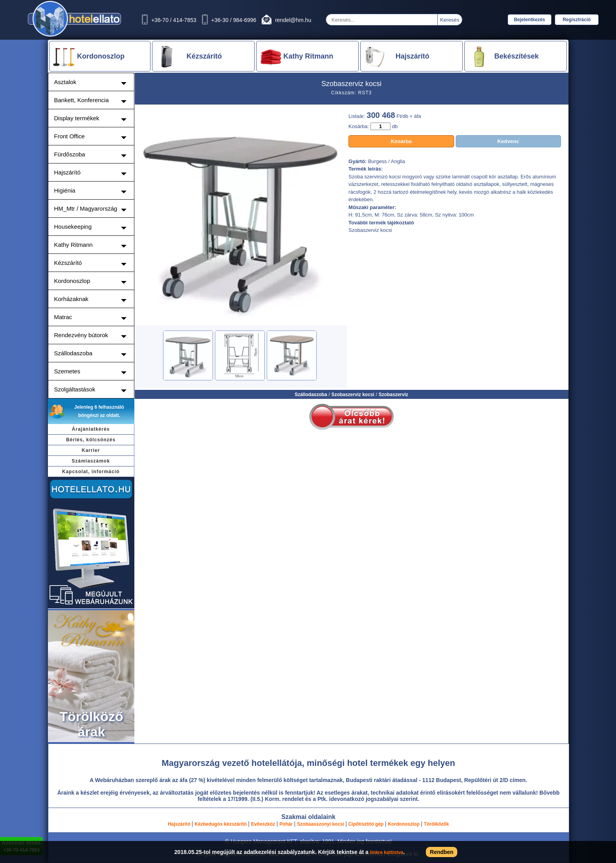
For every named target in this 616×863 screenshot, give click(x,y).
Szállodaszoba (311, 395)
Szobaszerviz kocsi (353, 395)
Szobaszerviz (393, 395)
